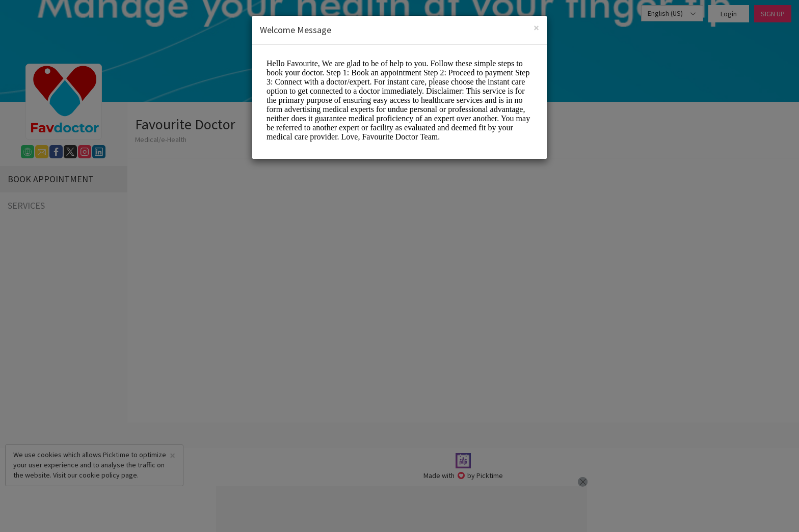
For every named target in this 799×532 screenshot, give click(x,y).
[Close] (536, 28)
